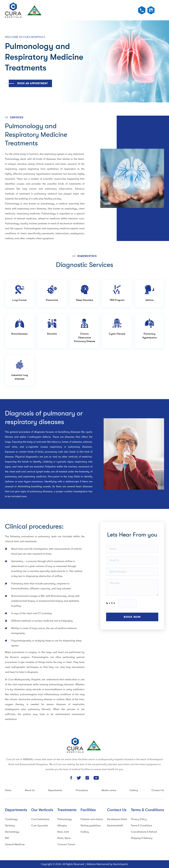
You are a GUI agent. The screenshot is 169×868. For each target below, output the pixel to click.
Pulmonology (65, 819)
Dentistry (10, 826)
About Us (30, 790)
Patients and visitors (92, 819)
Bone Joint (63, 832)
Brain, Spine (64, 838)
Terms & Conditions (142, 826)
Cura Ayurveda (40, 826)
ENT (7, 838)
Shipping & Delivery (142, 838)
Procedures (82, 790)
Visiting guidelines (91, 826)
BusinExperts (121, 864)
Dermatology (12, 832)
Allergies (62, 826)
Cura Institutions (40, 819)
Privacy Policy (139, 819)
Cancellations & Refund (144, 832)
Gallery (134, 790)
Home (8, 790)
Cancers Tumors (66, 844)
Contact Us (158, 790)
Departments (55, 790)
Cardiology (11, 819)
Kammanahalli (115, 826)
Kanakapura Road (117, 819)
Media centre (109, 790)
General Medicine (15, 844)
